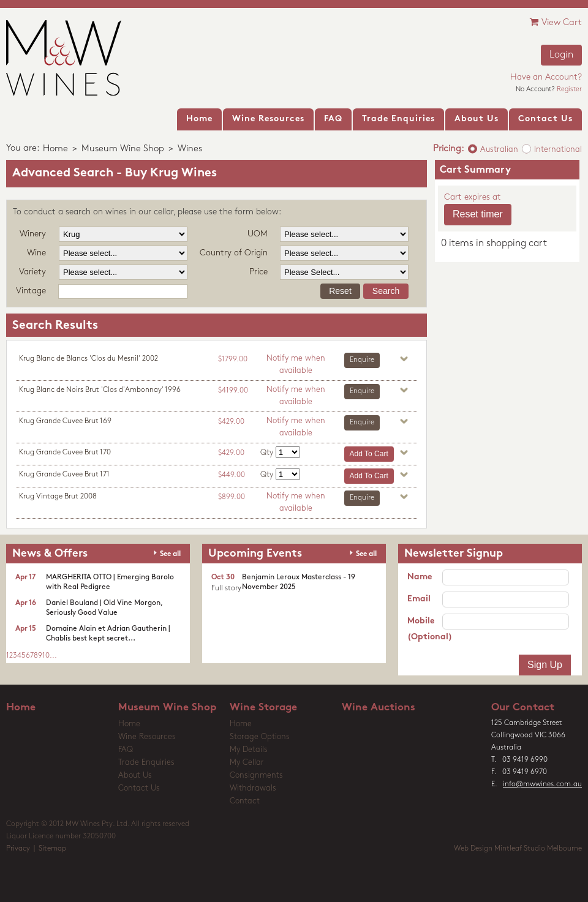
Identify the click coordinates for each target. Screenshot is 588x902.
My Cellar (247, 763)
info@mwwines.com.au (542, 784)
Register (569, 90)
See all (170, 554)
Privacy (18, 849)
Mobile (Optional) (425, 629)
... (53, 656)
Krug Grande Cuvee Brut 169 (65, 421)
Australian (499, 150)
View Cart (556, 22)
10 (46, 656)
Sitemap (52, 849)
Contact (245, 801)
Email (419, 599)
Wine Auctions (379, 708)
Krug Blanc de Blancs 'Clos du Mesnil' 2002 (89, 359)
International (558, 150)
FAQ (126, 750)
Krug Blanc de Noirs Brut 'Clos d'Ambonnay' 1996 (100, 390)
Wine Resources (147, 737)
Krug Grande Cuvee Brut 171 (64, 475)
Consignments (256, 776)
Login (561, 55)
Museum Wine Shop (123, 149)
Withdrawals (253, 788)
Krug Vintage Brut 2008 (58, 497)
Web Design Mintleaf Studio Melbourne (518, 849)
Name (420, 577)
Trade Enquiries (146, 763)
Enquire (362, 360)
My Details (249, 750)
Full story (226, 588)
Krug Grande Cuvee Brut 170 (65, 453)
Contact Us (139, 788)
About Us (135, 776)
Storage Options (260, 737)
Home (55, 149)
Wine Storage (263, 708)
